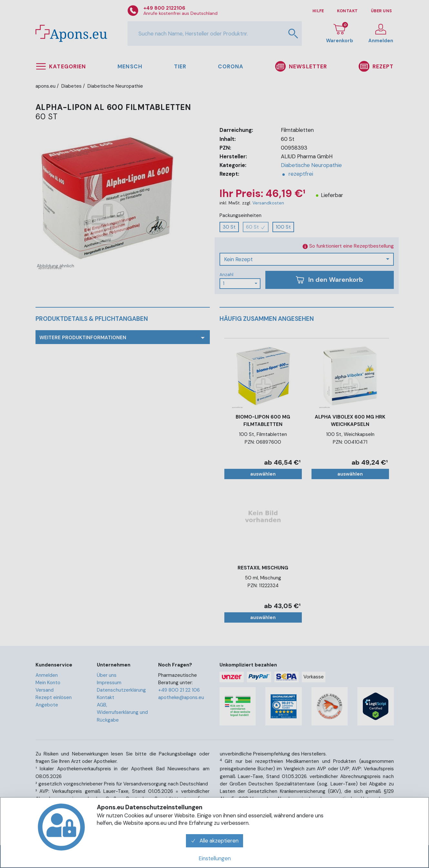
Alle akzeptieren (215, 841)
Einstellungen (215, 858)
